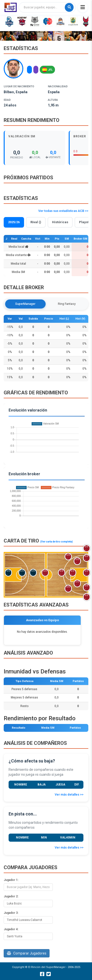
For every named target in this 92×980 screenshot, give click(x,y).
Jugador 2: (11, 896)
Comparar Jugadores (27, 953)
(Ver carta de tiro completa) (57, 542)
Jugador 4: (11, 929)
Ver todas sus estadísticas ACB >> (63, 211)
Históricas (60, 222)
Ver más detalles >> (69, 794)
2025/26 (14, 222)
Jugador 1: (11, 880)
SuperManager (25, 304)
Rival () (36, 222)
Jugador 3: (11, 913)
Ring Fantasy (67, 304)
